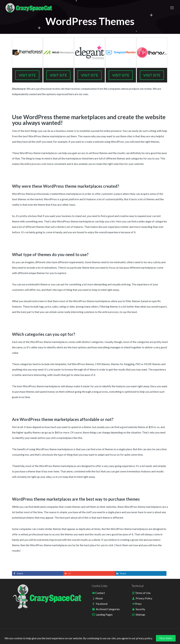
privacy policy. (144, 638)
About (99, 598)
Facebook (102, 604)
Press (138, 604)
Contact (100, 593)
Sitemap (140, 614)
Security (140, 609)
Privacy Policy (144, 598)
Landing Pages (104, 614)
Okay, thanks (166, 638)
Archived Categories (108, 609)
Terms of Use (143, 593)
